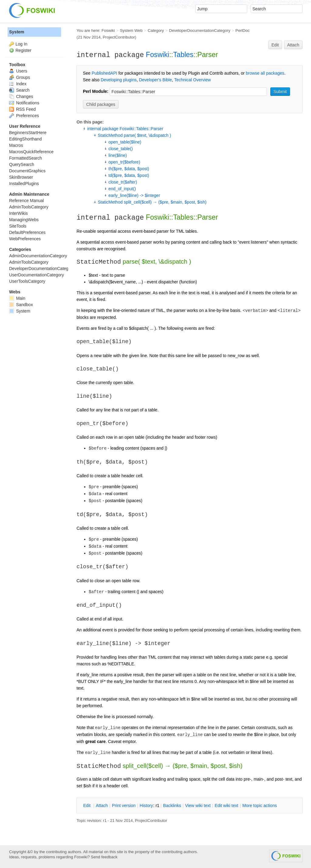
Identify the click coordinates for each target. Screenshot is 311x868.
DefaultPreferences (27, 232)
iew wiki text (198, 806)
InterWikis (18, 213)
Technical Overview (193, 80)
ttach (102, 806)
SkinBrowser (21, 177)
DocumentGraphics (27, 171)
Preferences (24, 116)
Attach (293, 45)
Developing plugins (118, 80)
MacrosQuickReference (31, 152)
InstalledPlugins (24, 184)
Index (18, 84)
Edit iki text (227, 806)
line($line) (118, 155)
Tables (183, 55)
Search (19, 90)
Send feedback (104, 857)
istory (146, 806)
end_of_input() (122, 189)
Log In (21, 44)
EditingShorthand (25, 139)
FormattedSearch (26, 158)
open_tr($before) (124, 162)
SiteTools (18, 226)
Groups (20, 77)
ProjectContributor (119, 37)
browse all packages (265, 73)
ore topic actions (260, 806)
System (17, 32)
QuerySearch (22, 164)
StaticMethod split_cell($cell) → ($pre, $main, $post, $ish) (152, 202)
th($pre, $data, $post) (129, 169)
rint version (124, 806)
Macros (16, 145)
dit (87, 806)
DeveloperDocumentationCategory (200, 30)
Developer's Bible (155, 80)
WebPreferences (25, 239)
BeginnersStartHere (28, 133)
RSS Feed (22, 109)
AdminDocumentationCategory (38, 256)
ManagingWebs (24, 220)
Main (17, 298)
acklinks (172, 806)
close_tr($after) (123, 182)
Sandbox (21, 305)
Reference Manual (26, 201)
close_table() (121, 149)
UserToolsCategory (27, 281)
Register (23, 50)
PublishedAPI (104, 73)
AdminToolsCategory (29, 207)
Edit (275, 45)
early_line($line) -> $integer (134, 195)
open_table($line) (125, 142)
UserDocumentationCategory (37, 275)
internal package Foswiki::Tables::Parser (125, 129)
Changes (21, 96)
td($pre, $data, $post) (129, 175)
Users (18, 71)
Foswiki (108, 30)
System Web (131, 30)
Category (156, 30)
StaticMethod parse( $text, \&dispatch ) (134, 135)
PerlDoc (243, 30)
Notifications (24, 103)
